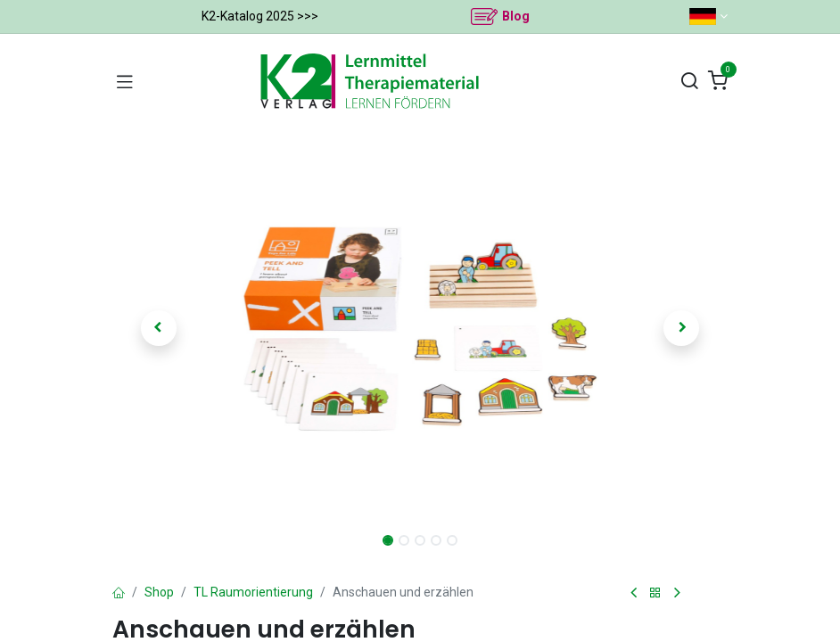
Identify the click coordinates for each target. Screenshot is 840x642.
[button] (159, 328)
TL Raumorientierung (253, 592)
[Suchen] (689, 82)
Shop (159, 592)
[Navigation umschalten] (125, 81)
